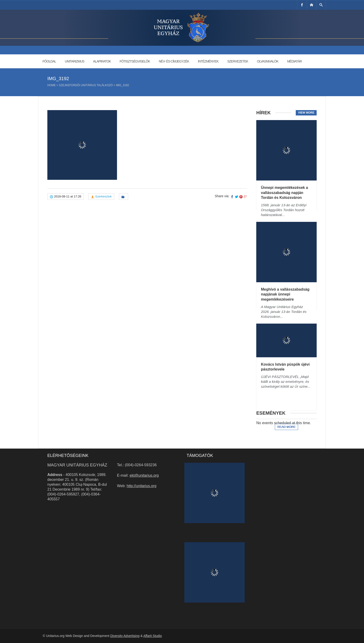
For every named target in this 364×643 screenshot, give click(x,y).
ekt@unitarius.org (144, 475)
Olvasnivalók (268, 61)
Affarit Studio (153, 636)
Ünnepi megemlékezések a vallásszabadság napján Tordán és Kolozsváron (284, 193)
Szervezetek (238, 61)
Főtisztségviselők (135, 61)
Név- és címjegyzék (174, 61)
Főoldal (49, 61)
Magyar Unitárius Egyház (77, 465)
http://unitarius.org (142, 486)
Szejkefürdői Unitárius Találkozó (86, 85)
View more (306, 113)
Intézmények (208, 61)
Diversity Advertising (125, 636)
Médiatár (294, 61)
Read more (287, 427)
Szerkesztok (103, 196)
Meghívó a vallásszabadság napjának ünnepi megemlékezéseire (285, 294)
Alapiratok (102, 61)
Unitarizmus (75, 61)
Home (52, 85)
